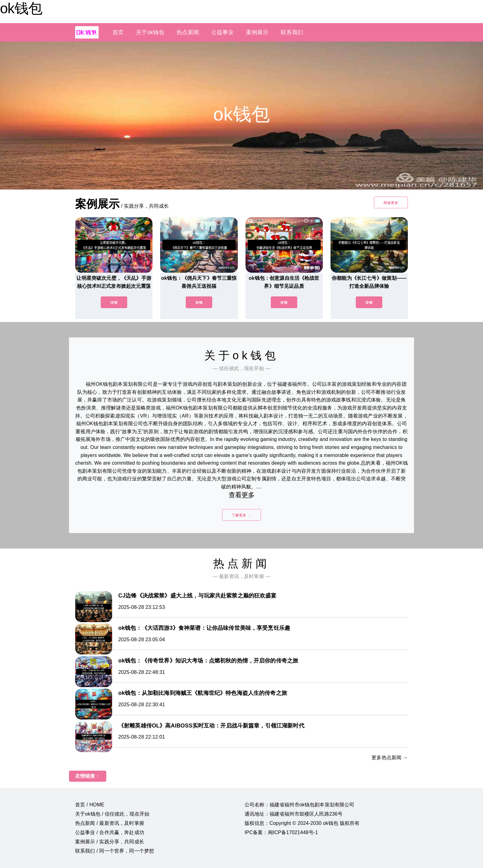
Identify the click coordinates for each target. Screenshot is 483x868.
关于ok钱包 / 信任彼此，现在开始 (112, 814)
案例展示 (257, 32)
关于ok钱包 (150, 32)
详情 (114, 303)
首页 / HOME (90, 805)
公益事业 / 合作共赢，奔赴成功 (110, 832)
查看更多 (242, 495)
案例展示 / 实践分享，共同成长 (110, 842)
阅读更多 (391, 203)
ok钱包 (21, 8)
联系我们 (292, 32)
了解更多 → (241, 515)
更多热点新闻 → (390, 758)
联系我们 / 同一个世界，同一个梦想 (115, 851)
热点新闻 (188, 32)
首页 (118, 32)
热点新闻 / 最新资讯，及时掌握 (110, 823)
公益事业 (223, 32)
